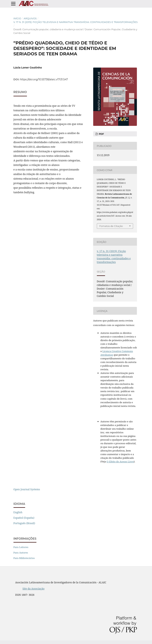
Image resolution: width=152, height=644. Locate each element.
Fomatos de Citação (111, 226)
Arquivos (30, 18)
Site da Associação (34, 589)
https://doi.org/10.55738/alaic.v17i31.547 (44, 79)
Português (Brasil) (24, 523)
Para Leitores (21, 547)
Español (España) (24, 518)
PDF (101, 134)
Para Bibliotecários (24, 558)
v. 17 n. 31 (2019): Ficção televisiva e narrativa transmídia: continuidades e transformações (76, 22)
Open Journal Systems (27, 489)
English (18, 512)
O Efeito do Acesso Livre (120, 462)
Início (17, 18)
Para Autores (21, 553)
